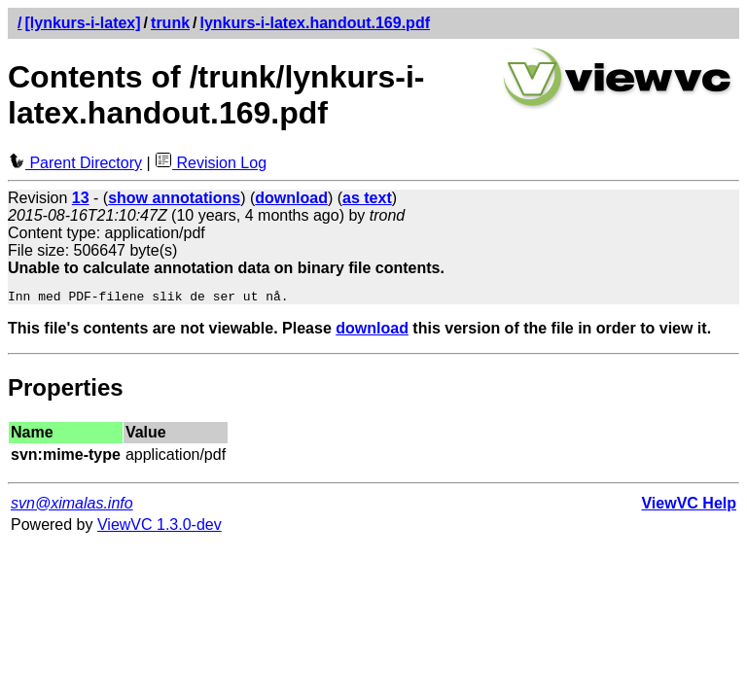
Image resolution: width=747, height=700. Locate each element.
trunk (170, 23)
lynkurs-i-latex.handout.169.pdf (315, 23)
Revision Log (211, 163)
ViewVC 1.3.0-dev (160, 527)
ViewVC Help (689, 506)
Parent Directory (75, 163)
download (372, 331)
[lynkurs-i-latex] (82, 23)
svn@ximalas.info (72, 506)
